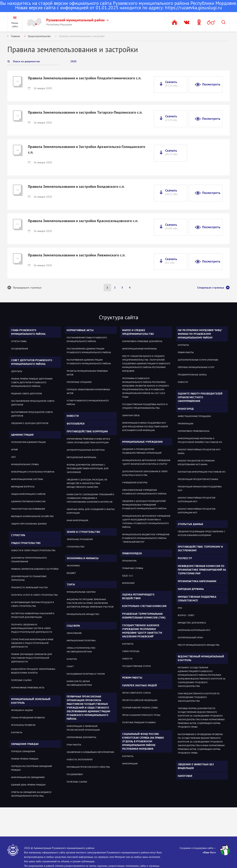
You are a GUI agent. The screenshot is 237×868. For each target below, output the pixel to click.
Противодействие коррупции (87, 431)
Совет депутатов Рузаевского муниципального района (32, 362)
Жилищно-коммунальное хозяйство (32, 516)
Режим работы (132, 678)
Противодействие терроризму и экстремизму (200, 549)
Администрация (22, 435)
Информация (130, 764)
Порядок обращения (23, 751)
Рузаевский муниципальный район (77, 20)
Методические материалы (81, 457)
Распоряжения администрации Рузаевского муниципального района (89, 362)
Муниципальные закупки (81, 592)
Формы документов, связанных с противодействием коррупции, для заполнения (87, 468)
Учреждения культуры (135, 482)
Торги (71, 585)
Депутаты (17, 371)
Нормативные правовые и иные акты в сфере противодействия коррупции (88, 441)
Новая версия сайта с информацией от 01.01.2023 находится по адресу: (118, 6)
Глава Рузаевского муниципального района (28, 332)
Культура (72, 659)
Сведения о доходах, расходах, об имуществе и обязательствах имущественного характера (87, 483)
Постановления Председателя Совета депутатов (33, 403)
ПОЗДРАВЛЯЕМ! (75, 774)
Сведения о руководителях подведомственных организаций (142, 451)
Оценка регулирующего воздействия (138, 596)
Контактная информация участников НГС (202, 472)
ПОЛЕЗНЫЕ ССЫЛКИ (77, 782)
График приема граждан (25, 759)
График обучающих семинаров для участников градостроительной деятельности (31, 658)
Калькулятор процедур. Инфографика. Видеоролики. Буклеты (33, 671)
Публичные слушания (79, 382)
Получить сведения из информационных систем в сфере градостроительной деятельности (32, 628)
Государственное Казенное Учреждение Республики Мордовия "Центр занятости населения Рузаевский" (142, 631)
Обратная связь (131, 415)
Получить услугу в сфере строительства (34, 595)
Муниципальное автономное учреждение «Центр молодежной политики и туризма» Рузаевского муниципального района (146, 521)
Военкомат (128, 583)
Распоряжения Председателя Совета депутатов (32, 414)
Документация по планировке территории (29, 578)
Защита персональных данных (29, 524)
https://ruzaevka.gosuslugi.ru (193, 8)
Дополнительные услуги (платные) (198, 360)
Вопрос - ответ (186, 615)
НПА (180, 608)
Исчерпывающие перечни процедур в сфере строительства (32, 604)
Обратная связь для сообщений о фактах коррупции (91, 511)
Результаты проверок (23, 725)
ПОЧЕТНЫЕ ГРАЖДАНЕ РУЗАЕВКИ (139, 722)
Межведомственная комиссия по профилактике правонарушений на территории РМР (202, 570)
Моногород (186, 409)
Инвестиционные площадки (194, 416)
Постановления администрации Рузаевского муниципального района (89, 350)
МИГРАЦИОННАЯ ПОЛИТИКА (81, 640)
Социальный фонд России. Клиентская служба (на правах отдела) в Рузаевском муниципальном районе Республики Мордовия (143, 741)
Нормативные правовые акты (28, 688)
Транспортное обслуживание (28, 509)
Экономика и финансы (83, 558)
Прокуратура (129, 561)
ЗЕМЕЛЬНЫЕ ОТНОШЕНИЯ (80, 539)
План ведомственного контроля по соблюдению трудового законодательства (199, 697)
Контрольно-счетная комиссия (144, 606)
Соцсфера (73, 626)
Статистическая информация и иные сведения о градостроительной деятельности (32, 643)
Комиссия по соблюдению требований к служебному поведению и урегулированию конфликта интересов (90, 498)
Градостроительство (39, 36)
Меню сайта (15, 25)
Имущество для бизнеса (192, 623)
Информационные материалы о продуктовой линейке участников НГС (200, 440)
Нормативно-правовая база (194, 431)
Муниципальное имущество (83, 614)
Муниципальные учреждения (142, 442)
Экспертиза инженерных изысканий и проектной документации (33, 615)
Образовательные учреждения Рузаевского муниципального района (144, 492)
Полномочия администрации (28, 442)
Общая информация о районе (28, 494)
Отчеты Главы (19, 341)
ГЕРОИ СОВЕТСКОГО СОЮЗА (136, 693)
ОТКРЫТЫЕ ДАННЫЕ (191, 524)
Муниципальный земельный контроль (31, 701)
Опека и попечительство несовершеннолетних (81, 650)
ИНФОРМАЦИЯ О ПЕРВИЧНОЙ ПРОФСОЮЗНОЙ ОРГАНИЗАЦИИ (83, 728)
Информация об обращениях (28, 777)
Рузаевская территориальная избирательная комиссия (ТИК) (144, 616)
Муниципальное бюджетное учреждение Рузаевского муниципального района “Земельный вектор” (146, 538)
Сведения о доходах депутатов (30, 423)
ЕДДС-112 (128, 576)
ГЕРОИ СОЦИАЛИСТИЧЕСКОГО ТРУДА (141, 715)
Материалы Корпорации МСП (194, 630)
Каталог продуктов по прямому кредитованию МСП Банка (196, 462)
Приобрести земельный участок (29, 587)
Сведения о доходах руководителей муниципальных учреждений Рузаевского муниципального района (144, 505)
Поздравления (20, 349)
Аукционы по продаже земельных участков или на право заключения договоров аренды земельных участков (90, 603)
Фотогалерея (76, 424)
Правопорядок (132, 553)
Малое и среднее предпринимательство (138, 332)
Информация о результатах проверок (33, 472)
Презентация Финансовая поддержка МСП (200, 488)
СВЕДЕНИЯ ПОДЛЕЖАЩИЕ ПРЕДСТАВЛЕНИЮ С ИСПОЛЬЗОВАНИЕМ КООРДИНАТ (201, 533)
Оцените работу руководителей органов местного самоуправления (200, 397)
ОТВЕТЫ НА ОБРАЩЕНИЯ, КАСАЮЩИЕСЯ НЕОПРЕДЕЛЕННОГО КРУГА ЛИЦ (31, 794)
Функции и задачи (22, 710)
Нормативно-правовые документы (142, 341)
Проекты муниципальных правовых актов (87, 373)
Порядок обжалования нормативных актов (88, 391)
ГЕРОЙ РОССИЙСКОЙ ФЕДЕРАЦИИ (140, 700)
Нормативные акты (80, 330)
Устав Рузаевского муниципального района (88, 402)
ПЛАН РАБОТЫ (74, 745)
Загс (14, 457)
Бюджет (71, 573)
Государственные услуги (136, 666)
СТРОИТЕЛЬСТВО (76, 547)
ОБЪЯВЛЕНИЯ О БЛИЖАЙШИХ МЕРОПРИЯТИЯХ (90, 752)
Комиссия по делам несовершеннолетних (79, 683)
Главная (15, 36)
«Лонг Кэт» (209, 852)
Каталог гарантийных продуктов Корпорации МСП (197, 500)
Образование (74, 633)
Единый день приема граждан (28, 785)
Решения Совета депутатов (26, 393)
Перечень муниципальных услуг (196, 367)
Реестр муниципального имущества (199, 645)
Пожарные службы (133, 568)
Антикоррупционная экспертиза (86, 450)
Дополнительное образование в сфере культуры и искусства (145, 473)
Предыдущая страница (24, 288)
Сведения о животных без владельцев (196, 766)
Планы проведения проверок (28, 718)
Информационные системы (27, 479)
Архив (14, 449)
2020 (73, 61)
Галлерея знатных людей (140, 685)
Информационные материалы (139, 349)
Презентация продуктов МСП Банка (198, 479)
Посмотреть (211, 84)
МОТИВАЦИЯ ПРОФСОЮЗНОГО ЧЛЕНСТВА (88, 767)
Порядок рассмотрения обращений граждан (31, 768)
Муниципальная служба (25, 464)
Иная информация (77, 520)
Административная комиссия (28, 501)
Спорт (70, 666)
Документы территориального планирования (29, 560)
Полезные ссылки (21, 680)
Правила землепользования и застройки (82, 36)
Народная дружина (191, 589)
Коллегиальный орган (190, 637)
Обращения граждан (25, 744)
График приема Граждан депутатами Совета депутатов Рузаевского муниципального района (32, 382)
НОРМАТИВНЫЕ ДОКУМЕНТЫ (81, 737)
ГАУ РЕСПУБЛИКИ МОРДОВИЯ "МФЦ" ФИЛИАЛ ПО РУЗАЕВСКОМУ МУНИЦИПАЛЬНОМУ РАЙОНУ (200, 334)
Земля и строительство (83, 532)
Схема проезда (131, 651)
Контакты (17, 732)
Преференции (186, 424)
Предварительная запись (192, 375)
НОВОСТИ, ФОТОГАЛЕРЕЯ (80, 759)
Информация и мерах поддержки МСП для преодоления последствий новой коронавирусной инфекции (145, 426)
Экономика (73, 566)
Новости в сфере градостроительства (33, 550)
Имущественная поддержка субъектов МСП (197, 599)
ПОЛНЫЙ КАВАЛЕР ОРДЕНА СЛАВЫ (140, 708)
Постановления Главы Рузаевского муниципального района (87, 339)
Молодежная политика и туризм (86, 674)
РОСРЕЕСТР (185, 558)
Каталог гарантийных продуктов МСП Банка (199, 451)
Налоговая (185, 776)
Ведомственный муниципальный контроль (201, 658)
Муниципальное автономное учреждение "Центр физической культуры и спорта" (146, 462)
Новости (73, 416)
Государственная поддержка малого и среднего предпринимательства (145, 406)
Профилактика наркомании (197, 581)
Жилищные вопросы (23, 487)
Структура (18, 535)
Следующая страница (213, 288)
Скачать (171, 84)
